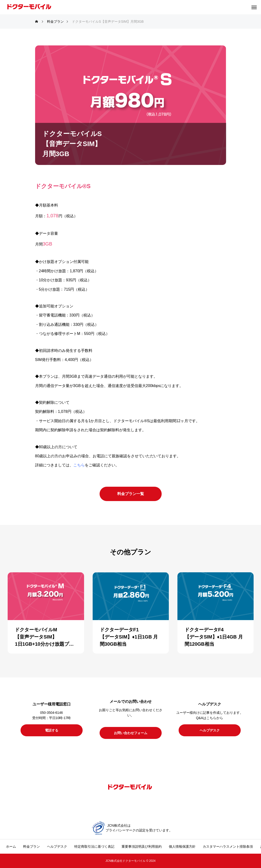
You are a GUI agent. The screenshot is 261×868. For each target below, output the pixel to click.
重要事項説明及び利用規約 (142, 846)
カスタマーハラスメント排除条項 (228, 846)
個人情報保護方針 (182, 846)
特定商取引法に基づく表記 (94, 846)
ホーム (11, 846)
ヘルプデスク (57, 846)
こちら (79, 465)
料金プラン (32, 846)
